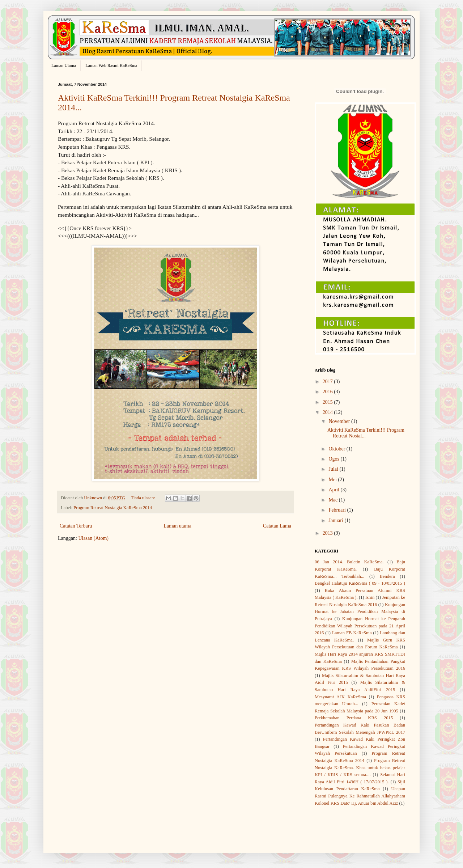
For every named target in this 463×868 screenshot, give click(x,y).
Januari (336, 520)
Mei (333, 480)
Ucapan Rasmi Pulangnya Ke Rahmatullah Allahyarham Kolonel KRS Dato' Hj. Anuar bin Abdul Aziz (360, 796)
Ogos (334, 459)
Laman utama (177, 526)
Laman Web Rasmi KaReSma (111, 65)
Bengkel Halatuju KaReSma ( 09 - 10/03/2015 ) (360, 583)
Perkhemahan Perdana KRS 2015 (354, 718)
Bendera (387, 576)
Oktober (337, 449)
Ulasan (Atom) (93, 538)
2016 (328, 392)
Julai (334, 469)
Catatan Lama (277, 526)
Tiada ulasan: (144, 498)
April (334, 490)
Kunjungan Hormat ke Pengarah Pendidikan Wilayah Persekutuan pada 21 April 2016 (360, 626)
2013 (328, 533)
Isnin (370, 597)
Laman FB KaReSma (352, 633)
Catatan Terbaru (76, 526)
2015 (328, 402)
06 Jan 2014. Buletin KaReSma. (349, 562)
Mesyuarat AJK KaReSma (340, 697)
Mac (334, 500)
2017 (328, 382)
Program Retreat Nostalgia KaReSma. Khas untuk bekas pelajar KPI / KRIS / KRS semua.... (360, 768)
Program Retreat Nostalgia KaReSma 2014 (113, 508)
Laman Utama (64, 65)
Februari (338, 510)
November (340, 421)
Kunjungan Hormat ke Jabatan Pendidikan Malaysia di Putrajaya (360, 612)
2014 (328, 412)
